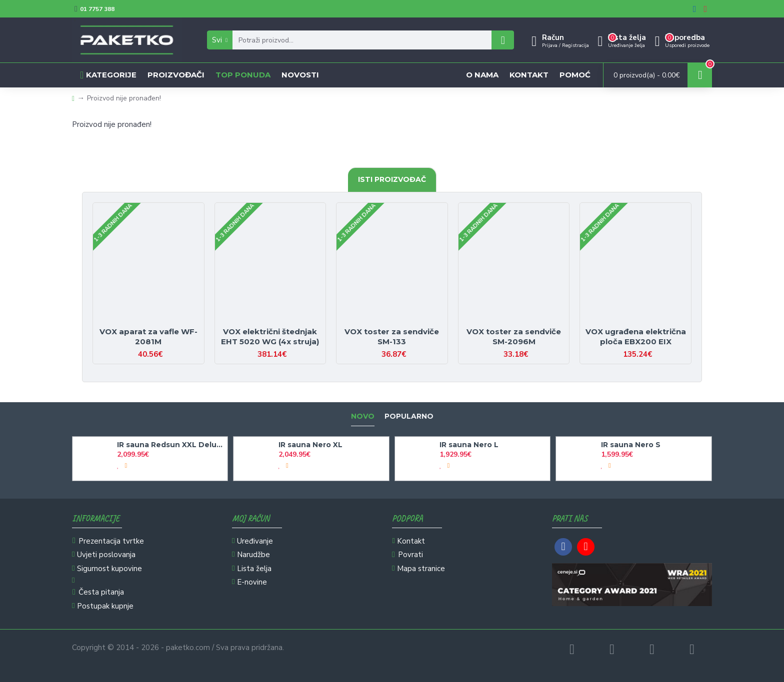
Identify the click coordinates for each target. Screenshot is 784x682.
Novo (363, 416)
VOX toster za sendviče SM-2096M (514, 337)
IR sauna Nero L (469, 445)
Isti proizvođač (392, 179)
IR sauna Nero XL (310, 445)
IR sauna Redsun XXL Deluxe (170, 445)
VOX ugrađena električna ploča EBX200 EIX (636, 337)
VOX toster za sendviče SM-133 (392, 337)
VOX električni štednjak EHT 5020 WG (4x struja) (270, 337)
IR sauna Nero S (631, 445)
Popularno (409, 416)
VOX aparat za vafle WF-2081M (148, 337)
